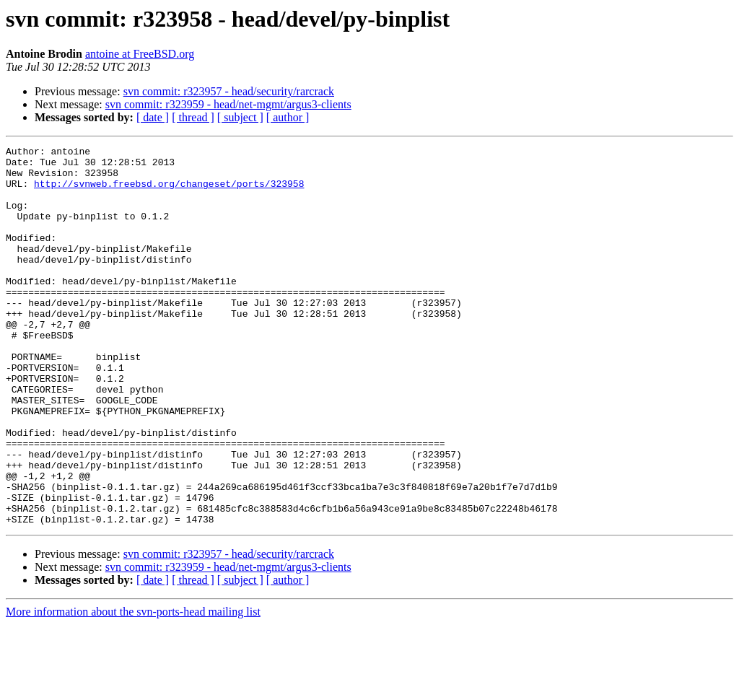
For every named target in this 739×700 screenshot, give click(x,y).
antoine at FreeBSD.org (140, 54)
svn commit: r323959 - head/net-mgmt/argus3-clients (228, 104)
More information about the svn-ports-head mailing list (133, 687)
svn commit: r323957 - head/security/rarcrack (229, 91)
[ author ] (288, 117)
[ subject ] (240, 117)
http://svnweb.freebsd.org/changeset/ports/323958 (169, 192)
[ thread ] (193, 117)
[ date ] (153, 117)
